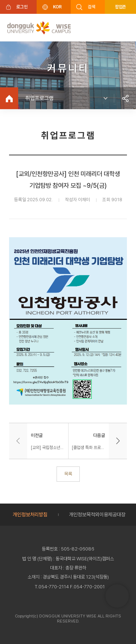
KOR (57, 7)
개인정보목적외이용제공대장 (97, 514)
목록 (68, 474)
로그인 (22, 7)
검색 (92, 7)
